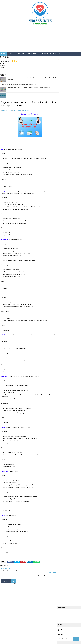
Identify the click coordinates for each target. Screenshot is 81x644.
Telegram (4, 63)
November (64, 154)
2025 (61, 144)
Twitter (3, 65)
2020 (61, 150)
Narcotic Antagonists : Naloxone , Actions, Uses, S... (69, 165)
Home (4, 54)
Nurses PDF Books (9, 614)
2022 (61, 147)
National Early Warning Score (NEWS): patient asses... (70, 159)
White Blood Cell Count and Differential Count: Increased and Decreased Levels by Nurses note (72, 123)
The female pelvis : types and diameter (68, 182)
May (62, 204)
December (64, 152)
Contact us (61, 82)
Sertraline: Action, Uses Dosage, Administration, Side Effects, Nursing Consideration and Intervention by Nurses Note (68, 99)
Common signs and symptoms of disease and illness (69, 188)
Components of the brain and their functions (69, 194)
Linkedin (3, 67)
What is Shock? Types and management (67, 171)
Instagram (4, 69)
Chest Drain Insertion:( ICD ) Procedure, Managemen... (70, 173)
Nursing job (8, 617)
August (63, 200)
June (63, 203)
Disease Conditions (10, 611)
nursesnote (70, 133)
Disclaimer (61, 83)
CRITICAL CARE (21, 54)
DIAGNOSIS (11, 54)
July (62, 201)
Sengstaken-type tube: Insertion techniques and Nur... (69, 162)
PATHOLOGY (44, 54)
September (64, 198)
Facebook (4, 71)
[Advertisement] (41, 39)
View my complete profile (71, 135)
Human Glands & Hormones (14, 94)
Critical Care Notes (18, 111)
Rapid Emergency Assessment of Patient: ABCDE (69, 179)
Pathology (8, 624)
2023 (61, 146)
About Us (60, 79)
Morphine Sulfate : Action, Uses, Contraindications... (69, 168)
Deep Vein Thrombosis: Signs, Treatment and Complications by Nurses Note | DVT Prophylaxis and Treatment (68, 114)
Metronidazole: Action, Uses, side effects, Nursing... (69, 156)
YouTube (3, 73)
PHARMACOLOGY (55, 54)
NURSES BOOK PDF (33, 54)
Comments (26, 111)
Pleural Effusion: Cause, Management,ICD (67, 176)
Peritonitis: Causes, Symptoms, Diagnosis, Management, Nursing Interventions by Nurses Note (30, 87)
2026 (61, 142)
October (63, 196)
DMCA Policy (61, 85)
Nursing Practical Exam (11, 621)
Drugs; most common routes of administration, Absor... (68, 185)
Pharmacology (8, 627)
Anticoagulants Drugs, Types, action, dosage (70, 191)
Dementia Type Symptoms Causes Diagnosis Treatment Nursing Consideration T (19, 84)
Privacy (60, 81)
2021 (61, 149)
